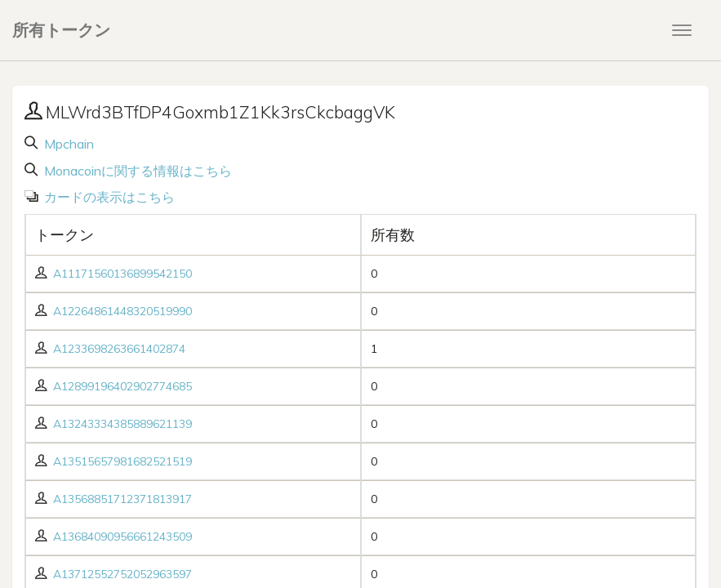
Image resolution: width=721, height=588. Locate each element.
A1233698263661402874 (119, 349)
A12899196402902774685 (122, 386)
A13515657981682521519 (122, 461)
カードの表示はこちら (108, 197)
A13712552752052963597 (122, 574)
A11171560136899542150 (122, 274)
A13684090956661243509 (122, 537)
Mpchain (67, 144)
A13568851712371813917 (122, 499)
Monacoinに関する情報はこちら (136, 171)
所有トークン (61, 30)
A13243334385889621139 (122, 424)
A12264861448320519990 (122, 311)
